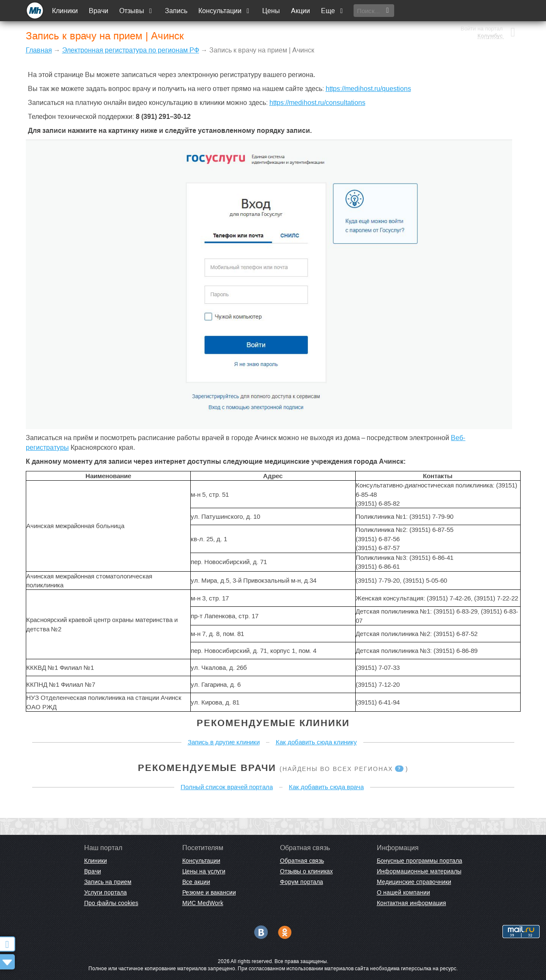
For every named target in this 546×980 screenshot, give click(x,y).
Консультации (225, 11)
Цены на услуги (204, 871)
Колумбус (490, 15)
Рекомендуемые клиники (273, 723)
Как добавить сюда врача (326, 787)
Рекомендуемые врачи (207, 768)
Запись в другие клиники (224, 742)
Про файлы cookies (111, 903)
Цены (272, 11)
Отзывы (137, 11)
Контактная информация (412, 903)
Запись (177, 11)
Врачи (99, 11)
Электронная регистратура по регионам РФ (131, 50)
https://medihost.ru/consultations (317, 103)
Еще (333, 11)
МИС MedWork (203, 903)
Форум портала (302, 882)
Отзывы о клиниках (306, 871)
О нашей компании (403, 892)
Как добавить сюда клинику (316, 742)
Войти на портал (481, 7)
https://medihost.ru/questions (368, 89)
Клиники (65, 11)
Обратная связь (302, 861)
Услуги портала (106, 892)
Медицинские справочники (414, 882)
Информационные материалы (419, 871)
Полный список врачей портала (227, 787)
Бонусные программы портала (420, 861)
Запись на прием (108, 882)
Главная (39, 50)
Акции (301, 11)
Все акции (196, 882)
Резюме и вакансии (209, 892)
